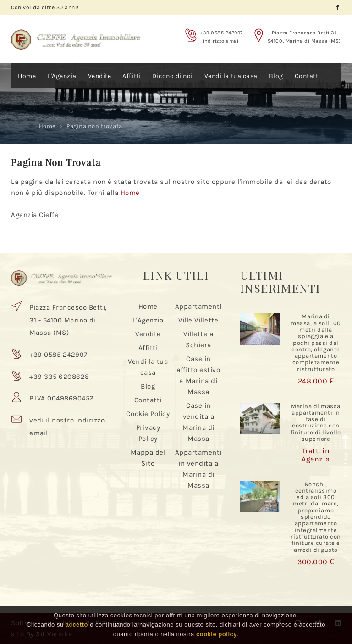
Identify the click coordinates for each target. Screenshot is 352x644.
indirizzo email (221, 41)
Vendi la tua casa (231, 76)
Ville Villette (198, 320)
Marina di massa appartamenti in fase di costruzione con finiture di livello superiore (316, 422)
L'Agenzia (62, 76)
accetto (77, 625)
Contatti (308, 76)
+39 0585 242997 (221, 33)
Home (27, 76)
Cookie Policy (148, 414)
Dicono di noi (173, 76)
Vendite (100, 76)
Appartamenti (198, 306)
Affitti (132, 76)
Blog (276, 76)
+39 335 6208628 (59, 377)
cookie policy (217, 634)
